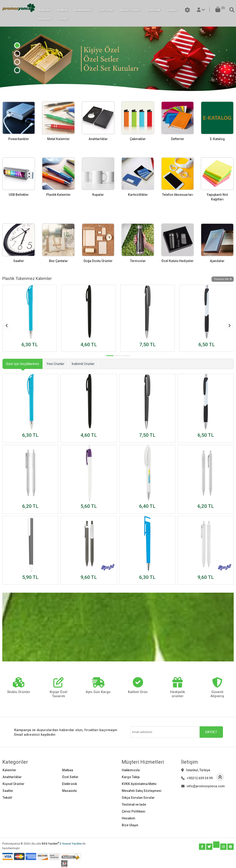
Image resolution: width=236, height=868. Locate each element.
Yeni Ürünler (55, 364)
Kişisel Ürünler (130, 10)
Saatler (172, 10)
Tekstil (63, 19)
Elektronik (154, 10)
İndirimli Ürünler (83, 364)
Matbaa (62, 10)
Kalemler (45, 10)
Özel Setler (106, 10)
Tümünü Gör (223, 279)
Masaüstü (45, 19)
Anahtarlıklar (83, 10)
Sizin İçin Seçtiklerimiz (23, 364)
